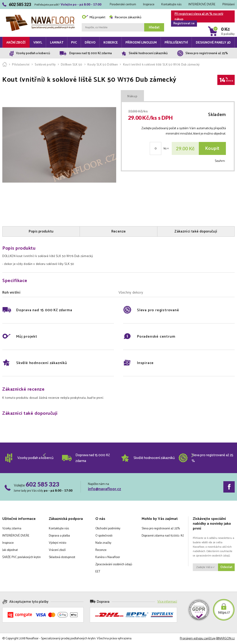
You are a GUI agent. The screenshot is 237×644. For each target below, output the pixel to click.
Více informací (167, 602)
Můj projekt (94, 17)
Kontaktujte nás (171, 5)
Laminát (57, 43)
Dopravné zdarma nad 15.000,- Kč (163, 536)
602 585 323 (42, 484)
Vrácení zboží (57, 550)
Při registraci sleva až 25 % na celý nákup (197, 17)
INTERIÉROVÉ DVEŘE (202, 5)
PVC (74, 43)
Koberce (111, 43)
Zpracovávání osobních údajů (114, 564)
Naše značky (103, 543)
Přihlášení (229, 5)
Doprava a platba (59, 536)
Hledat (154, 27)
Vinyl (38, 43)
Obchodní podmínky (108, 529)
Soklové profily (45, 65)
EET (98, 572)
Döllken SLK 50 (72, 65)
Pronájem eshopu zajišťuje (198, 639)
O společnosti (104, 536)
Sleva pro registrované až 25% (161, 529)
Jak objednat (10, 550)
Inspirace (149, 5)
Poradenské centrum (123, 5)
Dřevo (90, 43)
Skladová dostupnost (62, 557)
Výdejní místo (58, 543)
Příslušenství (176, 43)
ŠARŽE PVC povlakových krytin (22, 557)
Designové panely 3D (213, 43)
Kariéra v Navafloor (108, 557)
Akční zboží (16, 43)
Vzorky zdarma (12, 529)
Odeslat (226, 567)
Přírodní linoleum (141, 43)
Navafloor (40, 17)
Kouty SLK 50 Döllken (103, 65)
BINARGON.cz (225, 639)
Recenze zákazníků (125, 17)
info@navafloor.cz (104, 489)
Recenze (101, 550)
